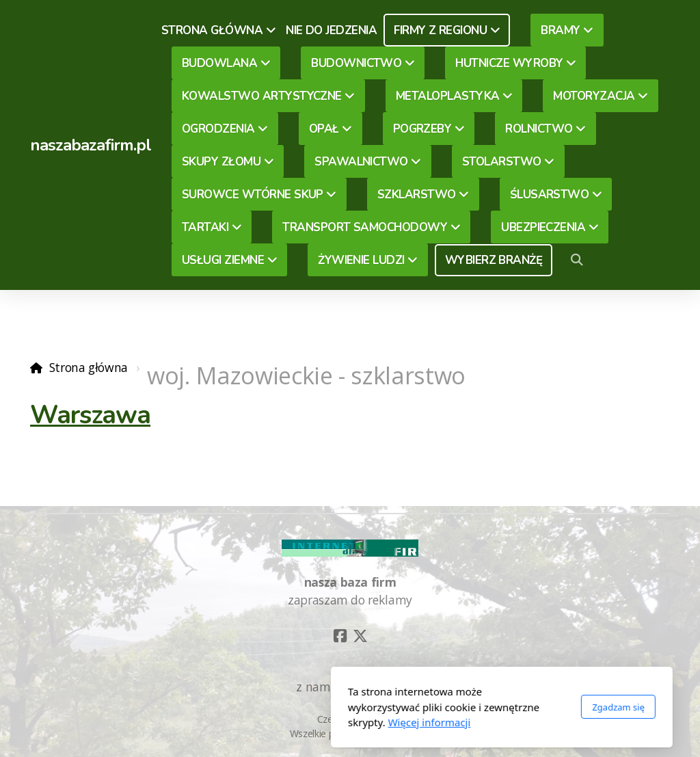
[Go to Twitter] (360, 636)
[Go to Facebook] (340, 636)
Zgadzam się (467, 707)
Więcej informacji (278, 722)
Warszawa (90, 415)
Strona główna (89, 367)
